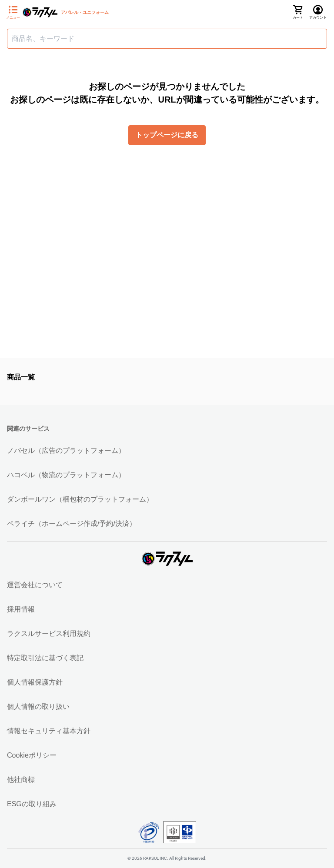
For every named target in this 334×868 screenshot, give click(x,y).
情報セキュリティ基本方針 (49, 731)
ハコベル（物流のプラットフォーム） (66, 475)
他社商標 (21, 780)
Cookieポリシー (32, 755)
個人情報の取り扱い (38, 707)
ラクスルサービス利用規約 (49, 634)
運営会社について (35, 585)
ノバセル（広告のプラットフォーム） (66, 451)
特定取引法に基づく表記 (45, 658)
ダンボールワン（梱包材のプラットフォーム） (80, 499)
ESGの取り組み (32, 804)
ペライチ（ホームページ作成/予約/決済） (72, 524)
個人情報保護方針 (35, 682)
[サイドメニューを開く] (13, 13)
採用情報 (21, 609)
